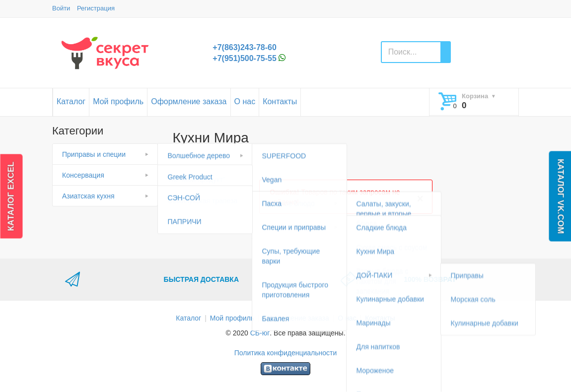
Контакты (280, 101)
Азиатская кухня (88, 196)
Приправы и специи (94, 154)
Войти (61, 8)
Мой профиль (118, 101)
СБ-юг (260, 333)
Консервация (83, 175)
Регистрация (96, 8)
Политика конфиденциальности (286, 353)
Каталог (71, 101)
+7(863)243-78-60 (245, 47)
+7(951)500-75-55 (245, 58)
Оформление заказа (189, 101)
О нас (245, 101)
